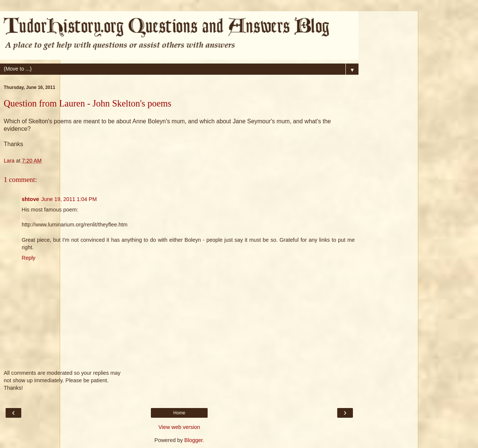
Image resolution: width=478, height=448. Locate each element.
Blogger (194, 440)
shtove (30, 199)
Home (179, 413)
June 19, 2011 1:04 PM (69, 199)
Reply (29, 258)
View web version (179, 427)
